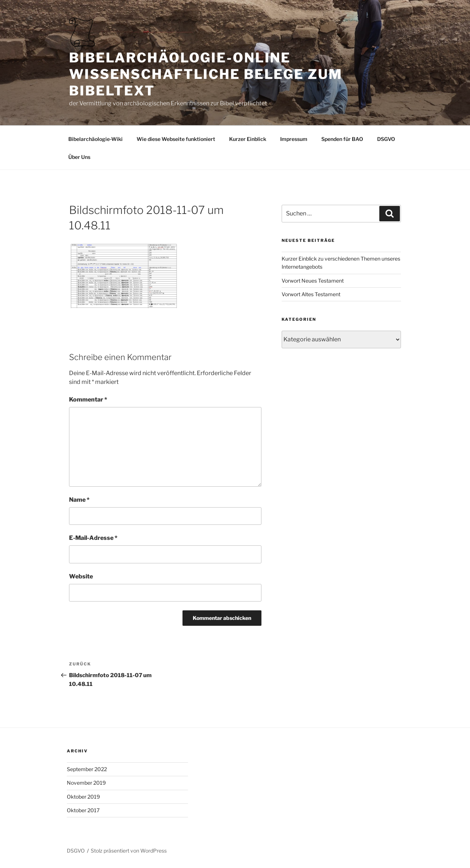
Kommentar (88, 400)
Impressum (294, 139)
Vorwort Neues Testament (313, 281)
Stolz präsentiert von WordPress (129, 851)
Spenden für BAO (342, 139)
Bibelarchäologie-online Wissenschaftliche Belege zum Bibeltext (206, 74)
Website (81, 576)
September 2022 (87, 769)
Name (79, 500)
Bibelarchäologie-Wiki (95, 139)
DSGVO (386, 139)
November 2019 (86, 783)
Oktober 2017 (83, 810)
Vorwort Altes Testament (311, 294)
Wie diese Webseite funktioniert (176, 139)
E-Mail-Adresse (93, 538)
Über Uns (79, 157)
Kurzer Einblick (248, 139)
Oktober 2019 (83, 797)
